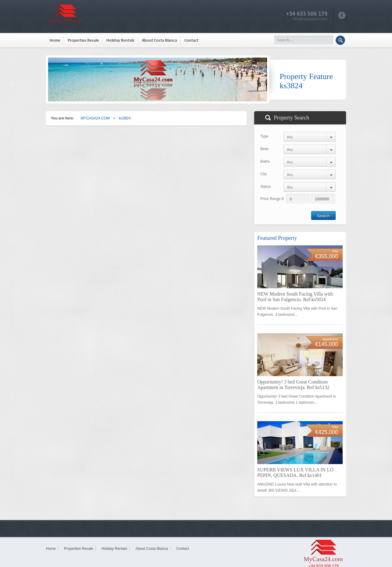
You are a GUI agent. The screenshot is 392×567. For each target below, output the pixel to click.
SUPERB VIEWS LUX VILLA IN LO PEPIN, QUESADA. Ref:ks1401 (295, 473)
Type (264, 136)
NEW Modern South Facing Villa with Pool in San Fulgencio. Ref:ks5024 (295, 297)
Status (266, 187)
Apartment (330, 339)
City (264, 174)
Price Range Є (272, 199)
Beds (264, 149)
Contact (191, 40)
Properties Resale (83, 40)
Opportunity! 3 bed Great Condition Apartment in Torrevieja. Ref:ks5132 (293, 385)
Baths (265, 161)
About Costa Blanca (159, 40)
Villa (335, 251)
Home (55, 40)
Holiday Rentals (120, 40)
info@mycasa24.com (310, 19)
